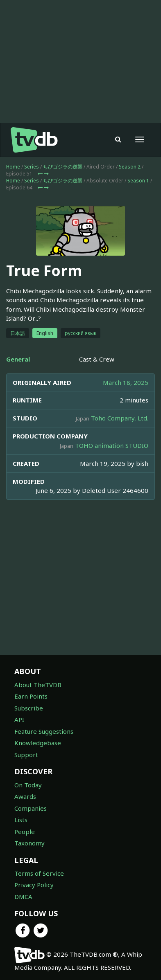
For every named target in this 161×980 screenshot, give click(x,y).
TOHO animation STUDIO (112, 445)
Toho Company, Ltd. (120, 418)
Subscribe (29, 708)
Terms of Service (39, 873)
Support (26, 755)
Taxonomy (29, 843)
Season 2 (130, 167)
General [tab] (18, 359)
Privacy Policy (34, 885)
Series (32, 167)
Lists (21, 820)
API (19, 719)
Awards (25, 796)
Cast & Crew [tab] (97, 359)
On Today (28, 785)
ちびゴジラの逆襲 (63, 167)
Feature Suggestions (44, 731)
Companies (31, 808)
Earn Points (31, 696)
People (25, 832)
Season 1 (138, 181)
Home (13, 167)
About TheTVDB (38, 685)
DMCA (23, 897)
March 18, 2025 (126, 382)
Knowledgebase (38, 743)
